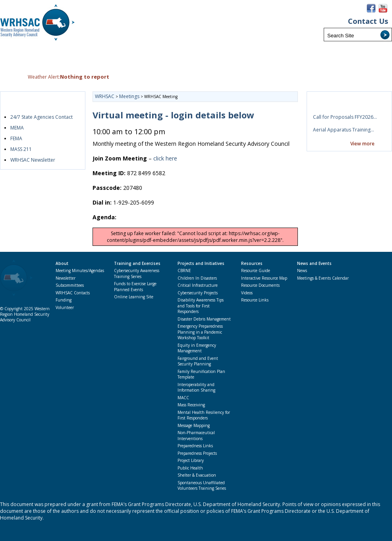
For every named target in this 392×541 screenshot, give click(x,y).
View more (362, 144)
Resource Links (255, 300)
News (302, 270)
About (62, 263)
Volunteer (65, 307)
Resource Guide (256, 270)
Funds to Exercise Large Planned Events (135, 287)
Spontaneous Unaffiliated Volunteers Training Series (202, 486)
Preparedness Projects (197, 453)
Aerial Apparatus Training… (344, 130)
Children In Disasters (197, 278)
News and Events (314, 263)
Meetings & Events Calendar (323, 278)
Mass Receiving (191, 405)
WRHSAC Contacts (73, 293)
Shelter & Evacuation (197, 475)
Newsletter (66, 278)
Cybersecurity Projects (198, 293)
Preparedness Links (195, 446)
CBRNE (184, 270)
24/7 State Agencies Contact (42, 117)
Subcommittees (70, 285)
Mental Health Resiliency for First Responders (204, 415)
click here (165, 158)
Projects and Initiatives (201, 263)
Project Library (191, 460)
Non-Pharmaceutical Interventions (196, 436)
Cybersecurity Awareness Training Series (137, 273)
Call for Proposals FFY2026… (345, 117)
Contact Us (368, 21)
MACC (183, 398)
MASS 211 (21, 149)
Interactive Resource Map (264, 278)
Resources (252, 263)
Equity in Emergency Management (197, 348)
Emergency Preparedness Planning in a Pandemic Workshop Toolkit (200, 332)
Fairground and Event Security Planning (198, 361)
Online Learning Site (134, 297)
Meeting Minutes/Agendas (80, 270)
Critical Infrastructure (198, 285)
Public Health (190, 468)
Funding (64, 300)
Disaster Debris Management (204, 319)
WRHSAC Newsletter (33, 160)
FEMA (16, 138)
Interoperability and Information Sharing (196, 387)
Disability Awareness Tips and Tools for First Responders (201, 306)
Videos (247, 293)
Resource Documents (260, 285)
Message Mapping (194, 425)
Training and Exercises (137, 263)
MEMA (17, 128)
